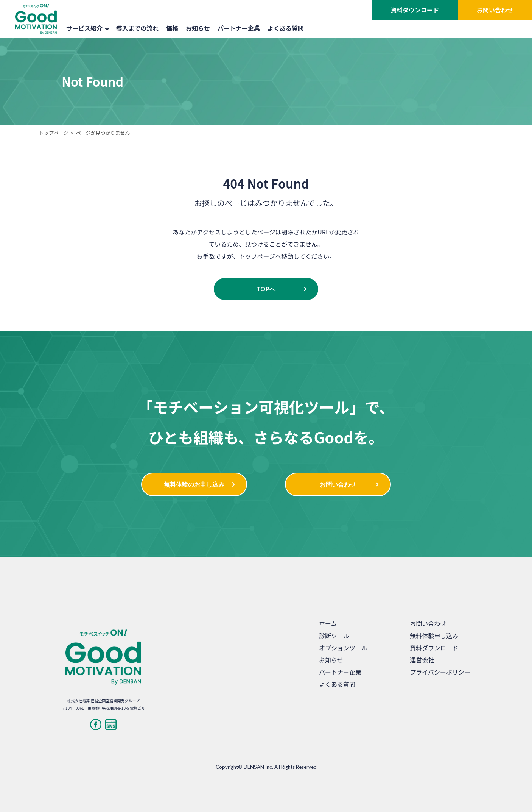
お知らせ (198, 28)
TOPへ (266, 289)
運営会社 (422, 660)
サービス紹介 (88, 28)
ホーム (328, 623)
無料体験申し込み (434, 636)
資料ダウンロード (415, 10)
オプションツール (343, 648)
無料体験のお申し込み (194, 484)
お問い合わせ (495, 10)
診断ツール (334, 636)
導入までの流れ (137, 28)
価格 (172, 28)
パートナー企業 (239, 28)
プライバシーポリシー (440, 672)
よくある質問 (286, 28)
